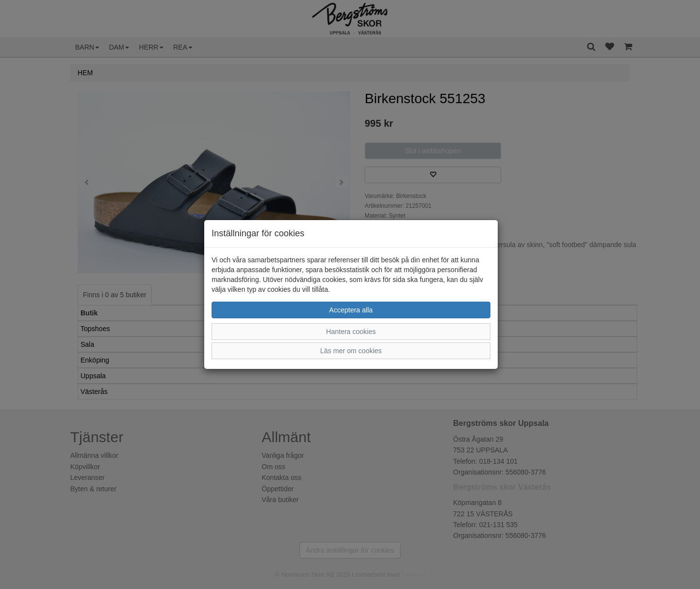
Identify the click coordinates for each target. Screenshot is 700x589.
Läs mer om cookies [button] (351, 351)
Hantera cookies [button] (351, 332)
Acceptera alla (351, 310)
